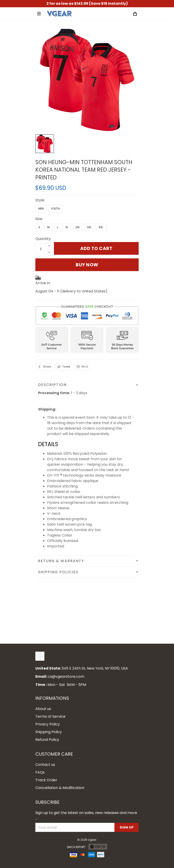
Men (41, 209)
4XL (101, 227)
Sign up (127, 827)
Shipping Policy (49, 732)
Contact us (45, 765)
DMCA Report (76, 847)
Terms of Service (50, 716)
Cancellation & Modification (60, 788)
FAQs (40, 772)
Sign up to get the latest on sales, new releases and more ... (86, 815)
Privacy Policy (48, 724)
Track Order (46, 780)
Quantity (43, 239)
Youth (55, 209)
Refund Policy (47, 740)
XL (67, 227)
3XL (89, 227)
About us (43, 709)
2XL (78, 227)
